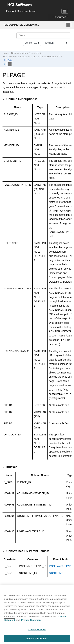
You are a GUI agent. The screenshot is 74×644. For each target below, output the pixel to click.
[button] (4, 99)
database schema (20, 57)
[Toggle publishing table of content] (10, 64)
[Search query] (43, 35)
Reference (34, 53)
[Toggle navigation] (65, 11)
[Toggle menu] (68, 25)
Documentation (19, 53)
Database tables (48, 57)
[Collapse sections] (4, 64)
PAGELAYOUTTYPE (61, 566)
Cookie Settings (37, 631)
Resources (59, 17)
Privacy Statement (31, 622)
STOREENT (56, 573)
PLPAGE (7, 60)
